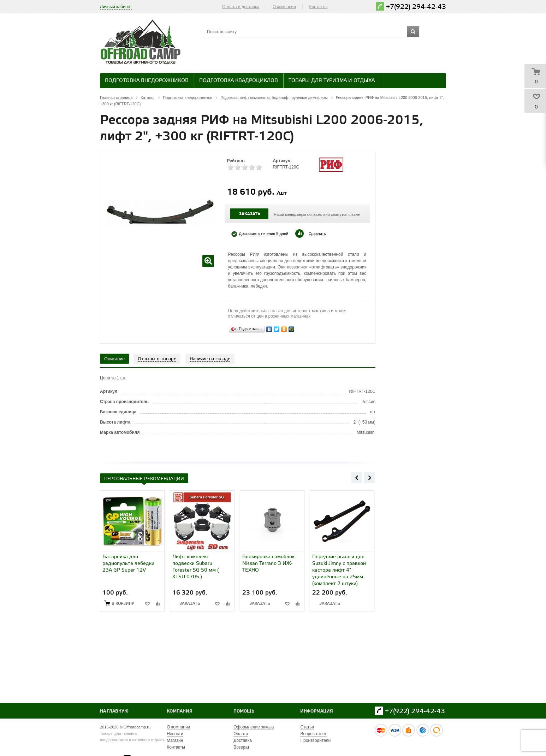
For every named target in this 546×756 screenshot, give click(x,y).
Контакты (319, 7)
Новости (175, 734)
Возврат (241, 747)
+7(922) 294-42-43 (416, 7)
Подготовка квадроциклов (239, 81)
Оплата (241, 734)
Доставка (243, 740)
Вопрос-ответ (313, 734)
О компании (284, 7)
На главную (114, 711)
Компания (180, 711)
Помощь (244, 711)
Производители (315, 740)
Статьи (307, 727)
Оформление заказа (254, 727)
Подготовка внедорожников (147, 81)
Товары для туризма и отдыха (332, 81)
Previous (357, 478)
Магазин (175, 740)
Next (369, 478)
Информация (317, 711)
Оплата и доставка (241, 7)
